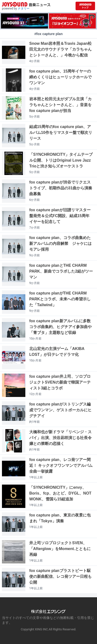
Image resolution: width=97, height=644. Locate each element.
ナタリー (24, 9)
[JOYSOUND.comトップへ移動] (85, 6)
